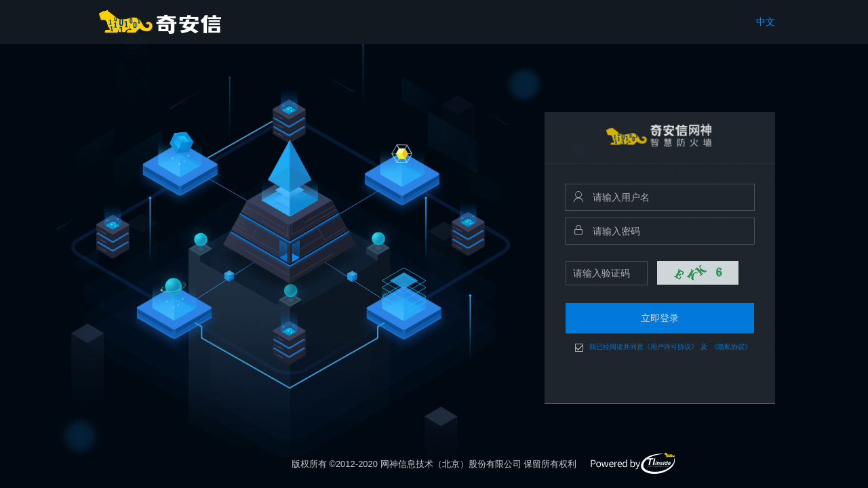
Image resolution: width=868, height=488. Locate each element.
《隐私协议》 (731, 347)
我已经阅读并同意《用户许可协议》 (644, 347)
